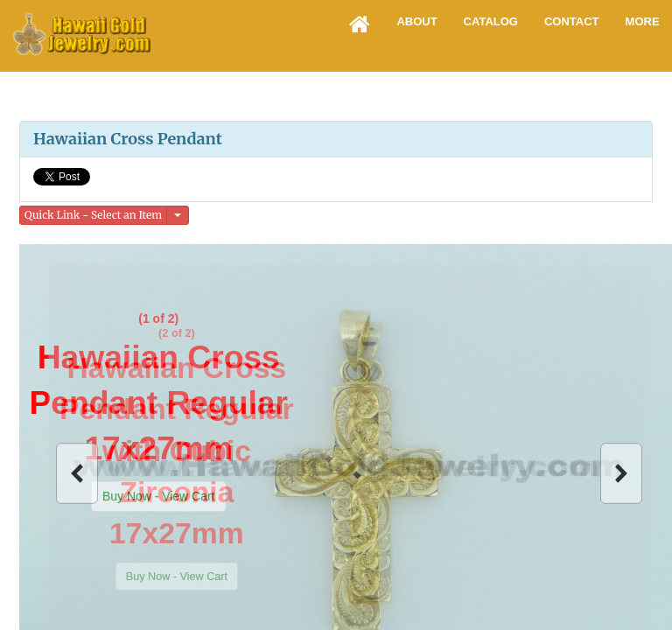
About (416, 21)
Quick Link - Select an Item (93, 215)
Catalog (491, 21)
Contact (572, 21)
